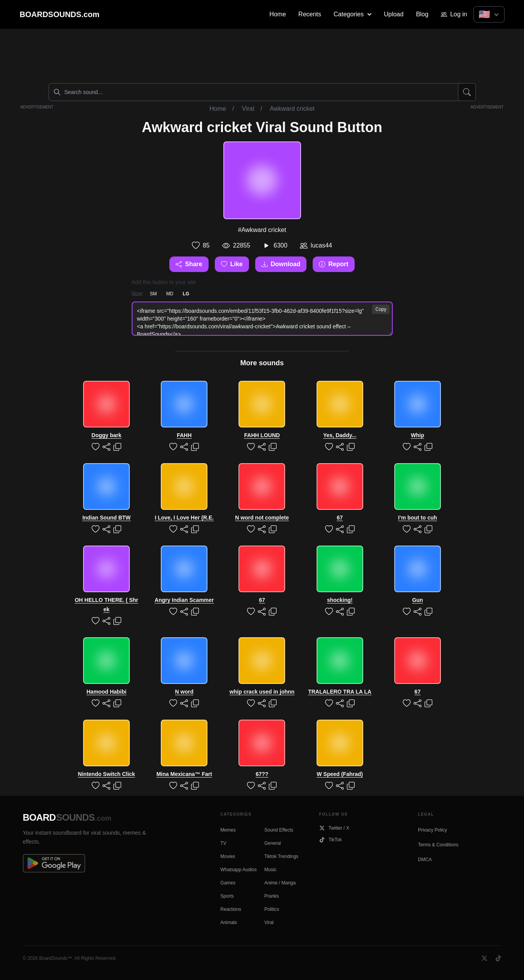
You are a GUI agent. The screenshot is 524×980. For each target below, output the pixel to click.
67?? (262, 774)
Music (270, 870)
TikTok (331, 840)
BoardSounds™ (56, 958)
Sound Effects (279, 830)
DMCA (425, 860)
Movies (228, 856)
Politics (272, 909)
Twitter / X (334, 828)
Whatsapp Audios (238, 870)
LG (186, 294)
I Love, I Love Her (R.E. (184, 518)
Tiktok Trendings (281, 856)
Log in (454, 14)
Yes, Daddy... (340, 435)
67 (340, 518)
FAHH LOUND (262, 435)
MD (170, 294)
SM (153, 294)
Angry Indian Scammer (184, 600)
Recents (310, 14)
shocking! (340, 600)
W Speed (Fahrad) (340, 774)
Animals (229, 922)
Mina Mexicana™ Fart (184, 774)
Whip (418, 435)
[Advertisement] (262, 54)
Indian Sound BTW (106, 518)
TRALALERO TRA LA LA (340, 692)
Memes (228, 830)
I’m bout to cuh (418, 518)
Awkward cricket (292, 109)
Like (232, 264)
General (272, 843)
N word (184, 692)
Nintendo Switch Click (107, 774)
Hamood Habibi (107, 692)
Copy (381, 309)
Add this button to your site (164, 282)
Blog (422, 14)
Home (278, 14)
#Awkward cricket (262, 230)
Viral (248, 109)
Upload (394, 14)
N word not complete (262, 518)
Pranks (271, 896)
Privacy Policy (433, 830)
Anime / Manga (280, 883)
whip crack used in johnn (262, 692)
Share (189, 264)
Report (334, 264)
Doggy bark (107, 435)
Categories (353, 14)
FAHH (184, 435)
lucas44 (321, 245)
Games (228, 883)
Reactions (231, 909)
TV (223, 843)
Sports (227, 896)
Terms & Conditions (438, 845)
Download (281, 264)
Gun (418, 600)
